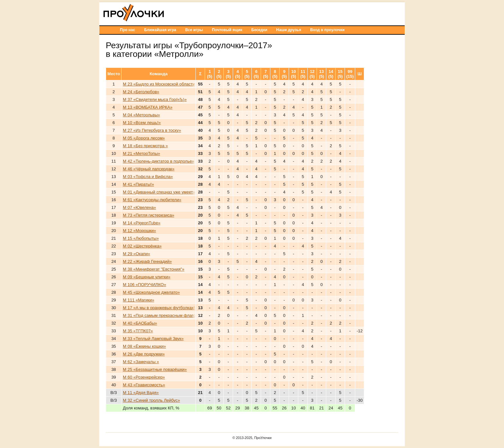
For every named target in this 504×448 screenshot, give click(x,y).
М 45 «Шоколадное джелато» (151, 292)
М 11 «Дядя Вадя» (141, 393)
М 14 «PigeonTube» (142, 223)
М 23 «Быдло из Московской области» (160, 84)
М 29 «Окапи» (136, 254)
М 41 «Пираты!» (138, 184)
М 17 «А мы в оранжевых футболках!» (160, 308)
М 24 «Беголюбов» (141, 92)
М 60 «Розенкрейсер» (144, 377)
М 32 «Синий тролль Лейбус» (151, 400)
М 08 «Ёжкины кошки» (144, 346)
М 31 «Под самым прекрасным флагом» (162, 315)
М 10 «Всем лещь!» (142, 123)
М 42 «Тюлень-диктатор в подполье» (158, 161)
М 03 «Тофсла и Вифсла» (148, 177)
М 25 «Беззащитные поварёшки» (155, 369)
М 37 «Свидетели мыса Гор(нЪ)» (155, 99)
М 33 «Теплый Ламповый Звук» (153, 339)
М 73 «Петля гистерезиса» (148, 215)
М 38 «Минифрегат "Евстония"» (153, 269)
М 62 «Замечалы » (141, 362)
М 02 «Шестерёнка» (142, 246)
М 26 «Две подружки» (144, 354)
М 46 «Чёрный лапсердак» (149, 169)
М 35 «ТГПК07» (138, 331)
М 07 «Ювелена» (139, 207)
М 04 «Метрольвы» (141, 115)
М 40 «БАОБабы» (140, 323)
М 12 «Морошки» (139, 231)
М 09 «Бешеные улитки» (147, 277)
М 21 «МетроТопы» (141, 153)
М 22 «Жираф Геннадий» (147, 261)
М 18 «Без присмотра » (145, 146)
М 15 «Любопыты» (141, 238)
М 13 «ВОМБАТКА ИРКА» (148, 107)
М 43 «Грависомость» (144, 385)
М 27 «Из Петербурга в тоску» (152, 130)
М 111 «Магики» (138, 300)
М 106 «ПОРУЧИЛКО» (144, 285)
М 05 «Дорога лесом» (144, 138)
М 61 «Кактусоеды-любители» (152, 200)
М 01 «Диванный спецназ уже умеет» (159, 192)
